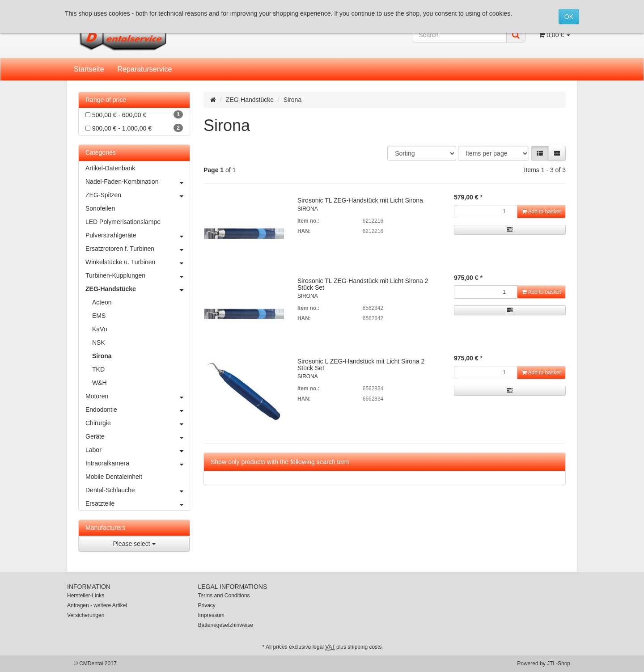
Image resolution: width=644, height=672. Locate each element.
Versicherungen (86, 615)
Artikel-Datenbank (110, 168)
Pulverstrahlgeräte (138, 235)
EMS (99, 316)
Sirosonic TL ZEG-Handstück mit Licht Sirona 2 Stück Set (363, 284)
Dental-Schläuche (138, 490)
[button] (540, 153)
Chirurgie (138, 423)
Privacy (207, 605)
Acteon (102, 302)
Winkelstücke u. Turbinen (138, 262)
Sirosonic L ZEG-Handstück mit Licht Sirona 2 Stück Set (361, 365)
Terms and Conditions (224, 596)
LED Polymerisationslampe (123, 222)
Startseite (89, 69)
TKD (98, 369)
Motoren (138, 396)
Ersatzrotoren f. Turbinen (138, 249)
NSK (99, 342)
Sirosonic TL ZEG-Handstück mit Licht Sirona (360, 200)
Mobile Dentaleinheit (114, 477)
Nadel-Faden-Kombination (138, 182)
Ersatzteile (138, 503)
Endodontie (138, 410)
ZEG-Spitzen (138, 195)
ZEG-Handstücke (250, 100)
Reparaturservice (145, 69)
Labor (138, 450)
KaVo (100, 329)
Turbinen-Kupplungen (138, 275)
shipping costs (364, 647)
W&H (100, 383)
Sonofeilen (100, 208)
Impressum (211, 615)
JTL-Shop (559, 664)
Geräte (138, 436)
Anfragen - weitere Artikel (97, 605)
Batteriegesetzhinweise (226, 625)
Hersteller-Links (86, 596)
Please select (134, 544)
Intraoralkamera (138, 463)
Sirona (102, 356)
